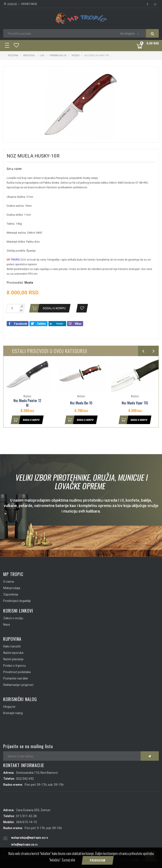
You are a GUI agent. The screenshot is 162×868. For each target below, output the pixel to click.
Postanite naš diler (16, 678)
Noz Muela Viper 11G (135, 403)
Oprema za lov (58, 55)
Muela (29, 283)
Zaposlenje (11, 594)
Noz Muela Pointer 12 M (27, 403)
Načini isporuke (13, 653)
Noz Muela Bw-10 (81, 403)
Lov (42, 55)
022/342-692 (25, 779)
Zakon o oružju (13, 618)
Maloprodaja (12, 588)
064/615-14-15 (27, 822)
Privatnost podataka (17, 672)
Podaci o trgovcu (14, 666)
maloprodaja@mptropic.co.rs (30, 837)
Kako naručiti (12, 646)
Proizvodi (29, 55)
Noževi (76, 55)
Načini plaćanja (13, 659)
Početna (13, 55)
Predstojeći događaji (17, 601)
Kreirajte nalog (29, 4)
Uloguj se (10, 4)
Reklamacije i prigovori (18, 685)
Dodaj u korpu (25, 420)
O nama (9, 582)
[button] (115, 74)
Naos (7, 625)
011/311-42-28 (26, 816)
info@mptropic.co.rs (24, 844)
